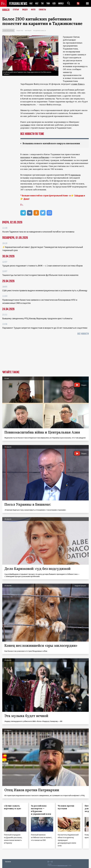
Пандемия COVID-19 (39, 31)
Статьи (16, 10)
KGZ (37, 3)
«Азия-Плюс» (78, 84)
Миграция (28, 31)
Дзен (26, 199)
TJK (42, 3)
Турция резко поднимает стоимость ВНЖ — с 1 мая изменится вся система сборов (42, 266)
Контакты (8, 861)
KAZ (31, 3)
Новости (6, 10)
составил (25, 125)
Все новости (83, 334)
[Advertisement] (45, 354)
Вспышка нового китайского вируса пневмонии (51, 143)
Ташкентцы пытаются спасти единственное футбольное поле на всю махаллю (40, 275)
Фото (33, 10)
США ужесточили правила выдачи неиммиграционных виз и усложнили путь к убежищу (45, 290)
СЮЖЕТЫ (42, 10)
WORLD (61, 3)
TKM (48, 3)
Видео (25, 10)
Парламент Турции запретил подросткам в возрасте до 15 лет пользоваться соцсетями (45, 328)
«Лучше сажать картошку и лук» (13, 807)
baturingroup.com (62, 866)
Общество (20, 31)
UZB (54, 3)
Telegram (79, 196)
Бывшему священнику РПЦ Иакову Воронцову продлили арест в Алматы (37, 318)
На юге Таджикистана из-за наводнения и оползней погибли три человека (38, 232)
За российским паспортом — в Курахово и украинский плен (41, 810)
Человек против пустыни (66, 807)
